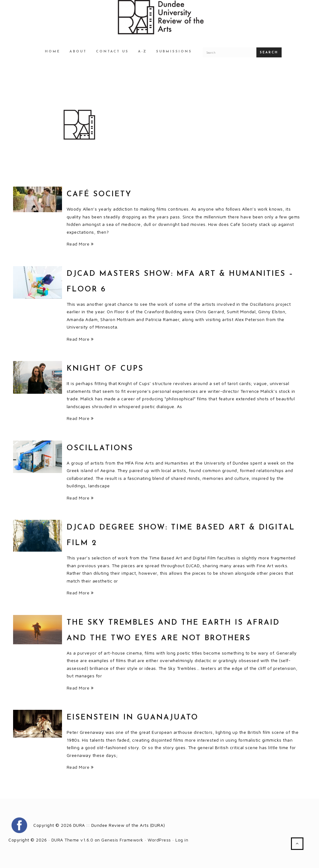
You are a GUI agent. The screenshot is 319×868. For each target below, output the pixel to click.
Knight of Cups (105, 369)
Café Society (99, 194)
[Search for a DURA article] (230, 52)
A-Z (142, 52)
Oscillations (100, 448)
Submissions (174, 52)
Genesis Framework (122, 840)
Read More (80, 244)
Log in (182, 840)
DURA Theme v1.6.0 (72, 840)
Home (52, 52)
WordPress (159, 840)
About (78, 52)
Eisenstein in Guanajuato (133, 718)
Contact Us (112, 52)
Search (269, 53)
